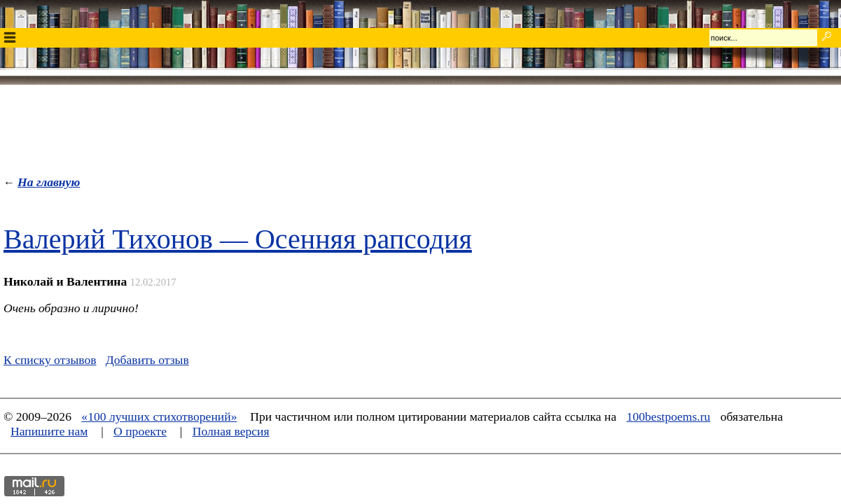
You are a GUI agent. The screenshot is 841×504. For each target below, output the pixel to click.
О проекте (140, 431)
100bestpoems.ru (669, 416)
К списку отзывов (50, 360)
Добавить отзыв (147, 360)
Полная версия (231, 431)
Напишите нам (49, 431)
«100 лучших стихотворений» (159, 416)
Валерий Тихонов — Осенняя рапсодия (238, 239)
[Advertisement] (421, 127)
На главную (49, 182)
